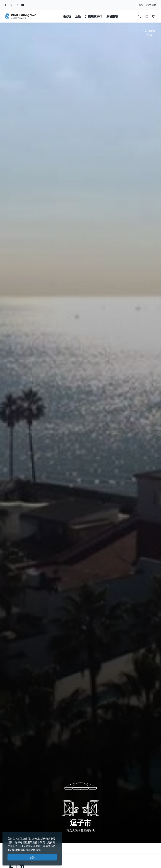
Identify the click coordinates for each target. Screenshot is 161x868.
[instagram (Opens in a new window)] (17, 5)
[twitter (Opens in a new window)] (11, 5)
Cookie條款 (17, 850)
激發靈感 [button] (112, 16)
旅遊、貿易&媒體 (148, 5)
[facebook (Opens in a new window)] (6, 5)
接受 (32, 857)
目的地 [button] (67, 16)
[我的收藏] (154, 16)
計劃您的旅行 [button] (94, 16)
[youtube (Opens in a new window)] (23, 5)
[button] (147, 16)
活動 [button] (78, 16)
